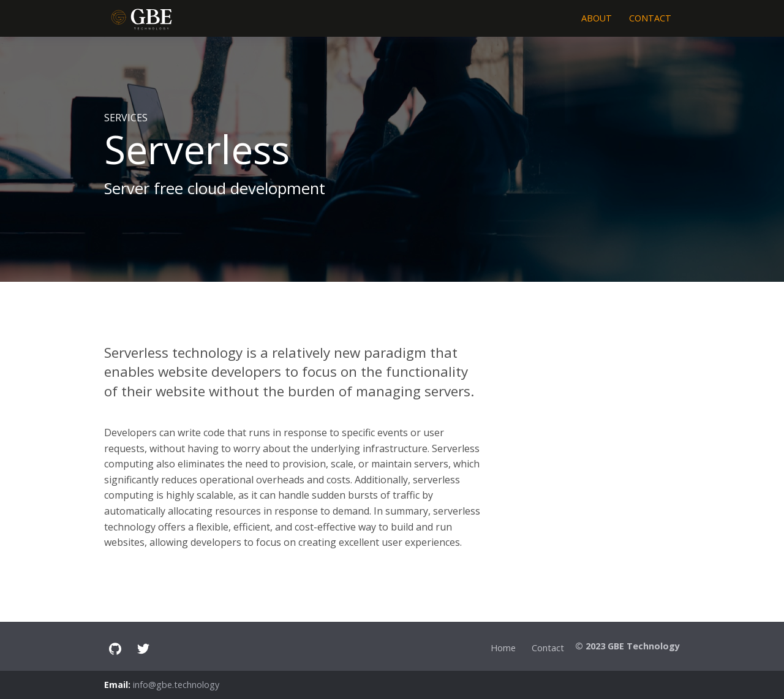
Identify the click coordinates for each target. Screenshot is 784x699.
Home (503, 648)
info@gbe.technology (176, 685)
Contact (548, 648)
